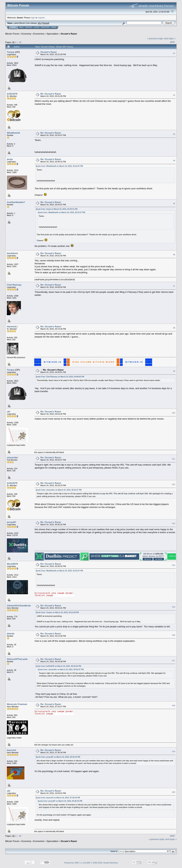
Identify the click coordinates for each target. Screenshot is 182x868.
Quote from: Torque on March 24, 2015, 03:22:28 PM (57, 612)
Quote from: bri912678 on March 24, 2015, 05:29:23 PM (58, 666)
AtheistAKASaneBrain (19, 606)
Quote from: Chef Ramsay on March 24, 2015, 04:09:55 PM (60, 377)
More (54, 27)
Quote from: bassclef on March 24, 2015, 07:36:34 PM (58, 798)
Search (29, 27)
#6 (174, 255)
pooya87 (12, 522)
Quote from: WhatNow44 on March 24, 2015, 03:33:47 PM (59, 166)
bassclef (11, 750)
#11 (174, 459)
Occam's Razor (69, 34)
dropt (10, 159)
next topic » (170, 38)
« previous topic (155, 38)
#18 (174, 705)
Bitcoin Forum (12, 34)
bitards (11, 634)
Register (45, 27)
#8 (174, 328)
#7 (174, 286)
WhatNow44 (13, 133)
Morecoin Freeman (17, 704)
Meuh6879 (12, 564)
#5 (174, 204)
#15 (174, 607)
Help (21, 27)
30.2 (40, 23)
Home (13, 27)
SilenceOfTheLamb (17, 659)
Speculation (53, 34)
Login (37, 27)
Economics (39, 34)
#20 (174, 792)
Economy (26, 34)
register (41, 18)
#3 (174, 134)
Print (172, 42)
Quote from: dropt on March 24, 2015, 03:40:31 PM (57, 209)
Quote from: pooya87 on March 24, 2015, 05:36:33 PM (58, 757)
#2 (174, 95)
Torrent (46, 23)
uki (9, 412)
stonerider (12, 458)
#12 (174, 484)
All (20, 42)
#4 (174, 161)
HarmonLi (12, 327)
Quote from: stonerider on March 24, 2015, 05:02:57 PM (59, 490)
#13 (174, 523)
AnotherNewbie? (16, 202)
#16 (174, 635)
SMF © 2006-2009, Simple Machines (102, 863)
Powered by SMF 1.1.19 (74, 863)
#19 (174, 751)
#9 (174, 371)
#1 (174, 53)
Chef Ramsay (14, 285)
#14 (174, 565)
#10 (174, 413)
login (33, 18)
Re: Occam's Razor (51, 94)
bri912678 (12, 94)
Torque (11, 52)
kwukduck (12, 253)
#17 (174, 661)
